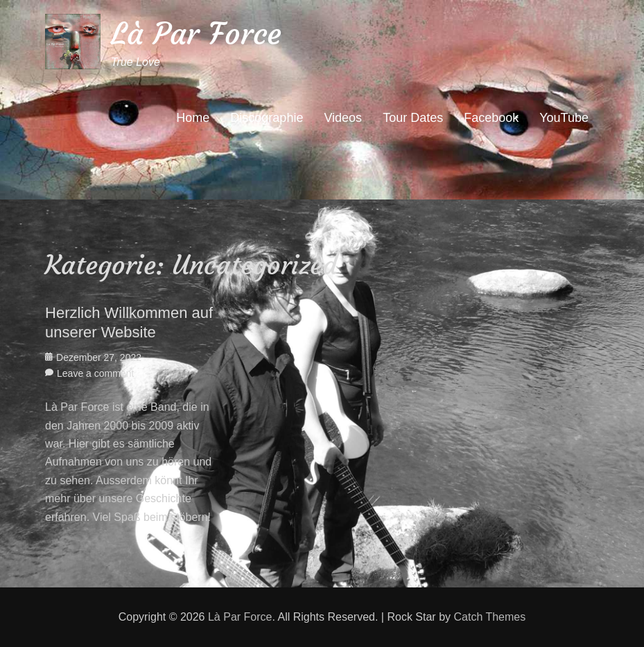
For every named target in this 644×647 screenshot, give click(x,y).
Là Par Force (196, 34)
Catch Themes (489, 617)
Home (193, 118)
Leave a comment (95, 373)
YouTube (564, 118)
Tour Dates (413, 118)
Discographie (267, 118)
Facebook (491, 118)
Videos (343, 118)
